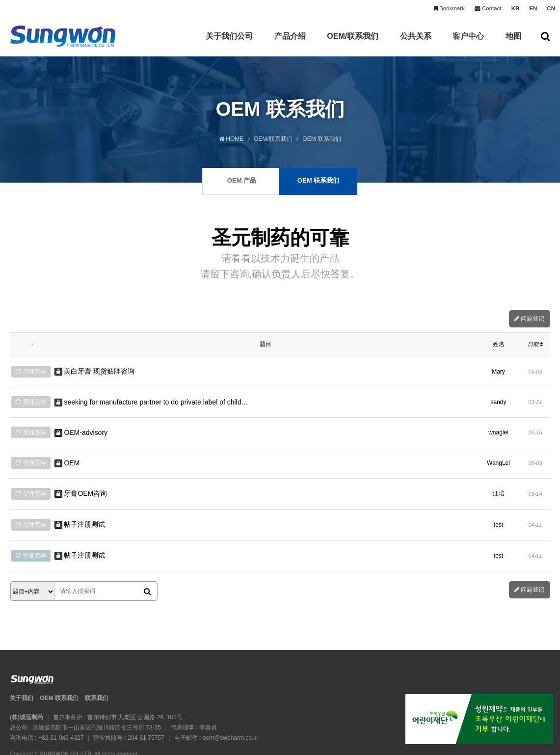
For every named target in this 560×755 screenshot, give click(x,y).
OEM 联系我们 (59, 672)
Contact (488, 9)
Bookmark (449, 9)
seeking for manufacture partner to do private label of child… (151, 397)
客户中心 (468, 44)
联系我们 (97, 672)
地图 (513, 44)
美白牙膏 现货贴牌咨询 (95, 369)
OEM (67, 451)
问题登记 (529, 319)
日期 (535, 344)
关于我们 (22, 672)
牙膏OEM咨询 (81, 477)
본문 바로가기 (0, 0)
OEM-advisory (81, 424)
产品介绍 (290, 44)
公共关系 (416, 44)
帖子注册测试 (80, 504)
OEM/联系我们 (353, 44)
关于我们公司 (229, 44)
